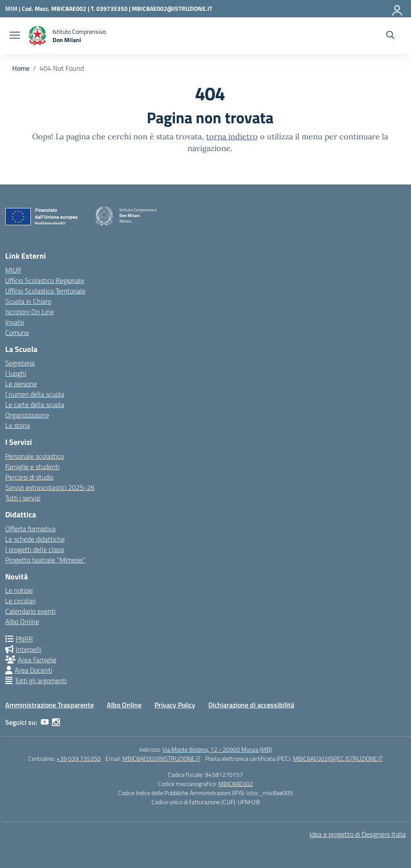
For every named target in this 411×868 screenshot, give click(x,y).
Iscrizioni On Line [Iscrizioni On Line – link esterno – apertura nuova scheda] (30, 312)
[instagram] (56, 722)
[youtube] (45, 722)
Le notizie (19, 590)
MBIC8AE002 (236, 784)
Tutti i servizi (23, 498)
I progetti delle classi (35, 549)
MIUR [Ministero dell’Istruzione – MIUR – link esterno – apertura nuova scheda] (13, 270)
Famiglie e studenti (32, 467)
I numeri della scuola (35, 394)
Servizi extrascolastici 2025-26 (50, 487)
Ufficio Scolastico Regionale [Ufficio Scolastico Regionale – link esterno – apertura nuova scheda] (45, 280)
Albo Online (22, 621)
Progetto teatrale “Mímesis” (45, 560)
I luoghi (16, 373)
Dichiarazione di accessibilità (251, 705)
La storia (18, 425)
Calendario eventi (30, 611)
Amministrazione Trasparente (49, 705)
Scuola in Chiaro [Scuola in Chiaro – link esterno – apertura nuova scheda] (28, 301)
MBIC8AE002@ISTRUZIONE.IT (172, 8)
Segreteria (20, 363)
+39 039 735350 (79, 758)
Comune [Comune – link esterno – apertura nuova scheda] (17, 332)
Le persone (21, 384)
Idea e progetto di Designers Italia (358, 834)
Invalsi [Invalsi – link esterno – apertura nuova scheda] (15, 322)
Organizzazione (27, 415)
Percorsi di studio (29, 477)
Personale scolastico (35, 456)
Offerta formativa (30, 529)
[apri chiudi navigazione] (15, 36)
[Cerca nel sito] (390, 36)
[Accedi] (398, 9)
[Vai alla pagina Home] (21, 68)
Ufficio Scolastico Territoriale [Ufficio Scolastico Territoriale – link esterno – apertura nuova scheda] (45, 291)
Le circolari (20, 601)
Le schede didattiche (35, 539)
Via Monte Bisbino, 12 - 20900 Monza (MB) (217, 749)
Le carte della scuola (35, 404)
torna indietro (232, 136)
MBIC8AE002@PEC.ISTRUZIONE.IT (338, 758)
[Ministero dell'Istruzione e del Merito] (13, 8)
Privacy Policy (175, 705)
